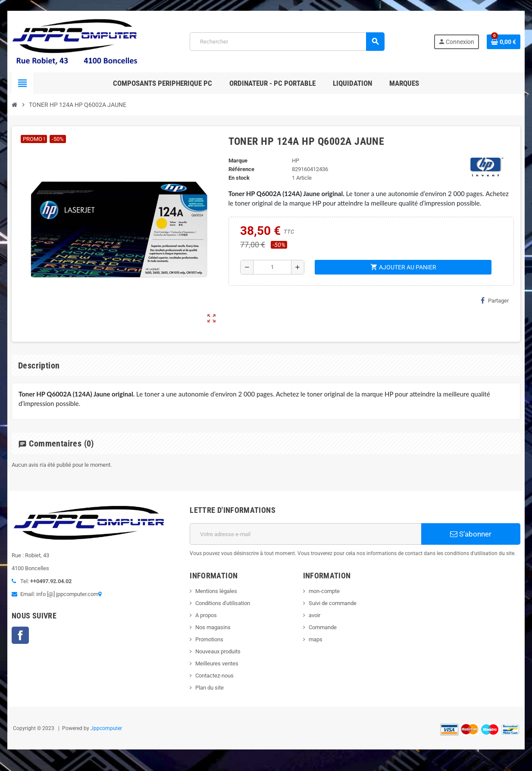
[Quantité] (272, 267)
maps (316, 639)
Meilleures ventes (217, 663)
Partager (495, 300)
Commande (323, 627)
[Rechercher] (287, 42)
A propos (206, 615)
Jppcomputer (106, 728)
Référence (241, 169)
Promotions (209, 639)
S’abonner (471, 534)
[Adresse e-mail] (305, 534)
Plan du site (210, 688)
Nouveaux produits (218, 651)
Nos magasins (213, 627)
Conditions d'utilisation (223, 603)
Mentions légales (216, 591)
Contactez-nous (214, 676)
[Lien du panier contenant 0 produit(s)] (504, 42)
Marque (238, 161)
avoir (315, 615)
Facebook (20, 635)
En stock (239, 178)
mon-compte (324, 591)
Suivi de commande (333, 603)
